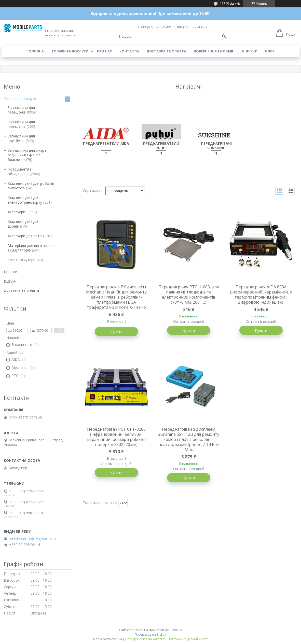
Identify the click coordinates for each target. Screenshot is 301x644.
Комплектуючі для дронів (23, 224)
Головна (35, 51)
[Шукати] (224, 36)
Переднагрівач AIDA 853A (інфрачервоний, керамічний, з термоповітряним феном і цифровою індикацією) (261, 295)
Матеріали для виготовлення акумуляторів (33, 248)
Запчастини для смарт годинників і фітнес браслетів (27, 155)
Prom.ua (176, 630)
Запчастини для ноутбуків (21, 138)
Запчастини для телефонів (21, 110)
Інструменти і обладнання (19, 171)
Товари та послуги (70, 51)
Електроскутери (22, 260)
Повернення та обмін (214, 51)
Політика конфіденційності (188, 639)
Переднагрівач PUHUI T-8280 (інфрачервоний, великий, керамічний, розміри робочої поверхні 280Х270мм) (116, 437)
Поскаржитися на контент (145, 639)
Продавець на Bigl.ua (150, 634)
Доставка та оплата (166, 51)
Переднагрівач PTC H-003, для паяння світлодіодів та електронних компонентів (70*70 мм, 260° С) (189, 295)
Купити (116, 332)
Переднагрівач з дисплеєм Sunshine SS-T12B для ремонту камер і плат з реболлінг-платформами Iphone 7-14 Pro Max (189, 439)
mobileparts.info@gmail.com (32, 539)
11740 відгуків (230, 3)
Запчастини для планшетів (21, 124)
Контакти (129, 51)
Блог (270, 51)
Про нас (104, 51)
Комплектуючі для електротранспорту (25, 200)
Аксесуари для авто (25, 236)
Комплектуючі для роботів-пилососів (31, 186)
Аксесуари (16, 212)
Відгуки (250, 51)
